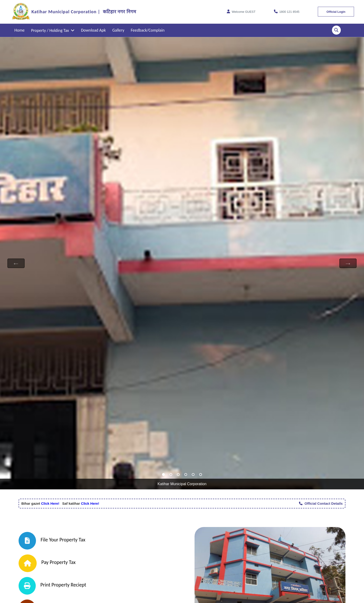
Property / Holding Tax (53, 30)
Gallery (118, 30)
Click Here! (50, 503)
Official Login (335, 12)
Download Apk (93, 30)
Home (19, 30)
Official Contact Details (321, 503)
